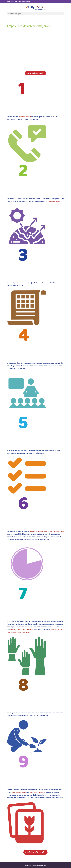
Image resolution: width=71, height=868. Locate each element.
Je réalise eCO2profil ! (35, 852)
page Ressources (54, 201)
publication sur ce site (37, 792)
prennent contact (25, 117)
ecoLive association (19, 792)
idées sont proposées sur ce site (21, 629)
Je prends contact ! (35, 73)
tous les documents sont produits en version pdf (47, 531)
